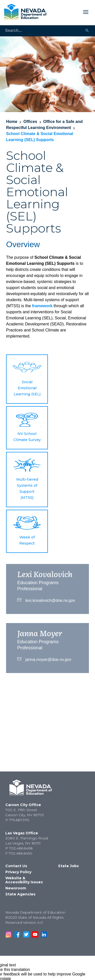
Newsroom (16, 888)
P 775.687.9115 (17, 820)
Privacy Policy (18, 872)
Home (12, 122)
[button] (27, 379)
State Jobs (68, 866)
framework (42, 306)
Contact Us (16, 866)
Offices (30, 122)
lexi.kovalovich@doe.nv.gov (46, 600)
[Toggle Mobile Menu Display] (70, 12)
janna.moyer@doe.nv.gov (44, 659)
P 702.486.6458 (19, 848)
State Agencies (20, 894)
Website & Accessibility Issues (24, 880)
